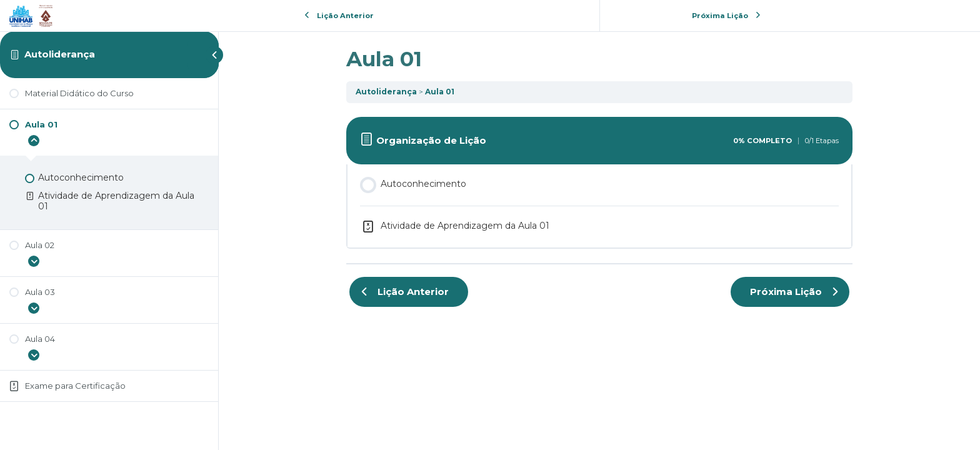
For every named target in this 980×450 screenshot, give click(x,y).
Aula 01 (440, 92)
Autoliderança (60, 54)
